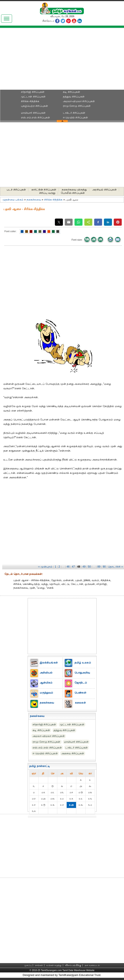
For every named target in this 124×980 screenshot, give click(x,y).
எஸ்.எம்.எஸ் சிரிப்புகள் (36, 118)
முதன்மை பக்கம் (13, 200)
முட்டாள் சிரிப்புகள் (33, 97)
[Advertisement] (62, 60)
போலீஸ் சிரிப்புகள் (73, 193)
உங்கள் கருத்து (54, 965)
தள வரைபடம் (92, 965)
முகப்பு (28, 965)
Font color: (10, 231)
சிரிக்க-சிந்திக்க (30, 101)
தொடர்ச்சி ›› (116, 567)
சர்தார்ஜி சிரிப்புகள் (33, 92)
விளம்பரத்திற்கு (73, 965)
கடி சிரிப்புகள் (72, 92)
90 (104, 567)
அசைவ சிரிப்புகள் (73, 753)
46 (68, 567)
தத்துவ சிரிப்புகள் (74, 97)
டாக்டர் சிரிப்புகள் (74, 113)
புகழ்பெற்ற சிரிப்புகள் (35, 106)
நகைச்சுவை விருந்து (74, 190)
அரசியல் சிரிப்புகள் (104, 190)
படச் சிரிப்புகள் (16, 190)
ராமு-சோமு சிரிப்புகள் (77, 106)
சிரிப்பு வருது (47, 193)
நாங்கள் (39, 965)
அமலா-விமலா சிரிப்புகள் (79, 101)
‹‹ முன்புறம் (45, 567)
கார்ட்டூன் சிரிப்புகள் (44, 190)
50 (89, 567)
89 (99, 567)
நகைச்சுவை (34, 200)
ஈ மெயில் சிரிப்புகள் (75, 118)
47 (73, 567)
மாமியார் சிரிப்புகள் (33, 113)
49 (84, 567)
